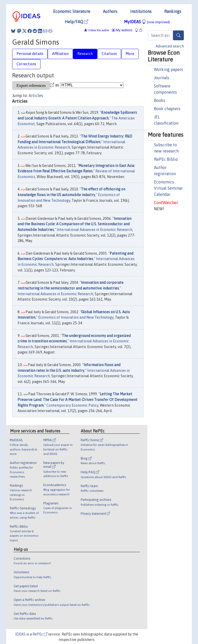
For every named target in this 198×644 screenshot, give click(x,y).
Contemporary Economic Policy (72, 405)
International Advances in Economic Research (94, 230)
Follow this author (99, 30)
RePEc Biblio (166, 159)
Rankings (173, 11)
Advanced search (170, 46)
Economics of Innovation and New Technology (76, 317)
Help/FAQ (76, 22)
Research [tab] (85, 54)
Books (160, 100)
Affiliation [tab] (60, 54)
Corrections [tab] (26, 64)
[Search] (178, 35)
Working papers (168, 69)
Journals (162, 78)
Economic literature (72, 11)
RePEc (40, 634)
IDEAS (20, 634)
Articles (36, 95)
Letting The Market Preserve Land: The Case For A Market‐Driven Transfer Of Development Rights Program (77, 400)
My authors (122, 30)
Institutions (141, 11)
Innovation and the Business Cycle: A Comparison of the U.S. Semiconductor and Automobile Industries (75, 224)
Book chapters (167, 109)
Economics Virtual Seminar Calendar (168, 188)
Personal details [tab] (30, 54)
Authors (110, 11)
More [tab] (130, 54)
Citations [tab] (109, 54)
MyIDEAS (147, 22)
